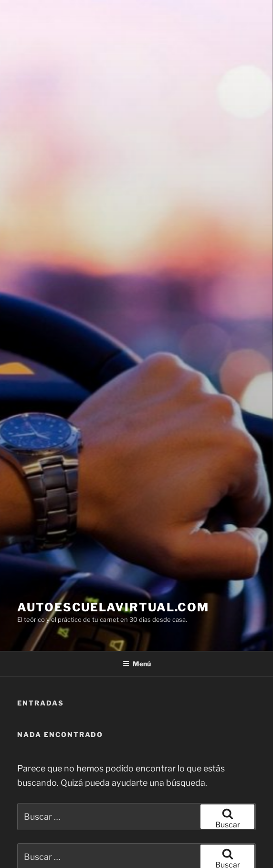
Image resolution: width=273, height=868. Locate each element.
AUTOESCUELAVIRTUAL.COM (113, 607)
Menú (137, 664)
